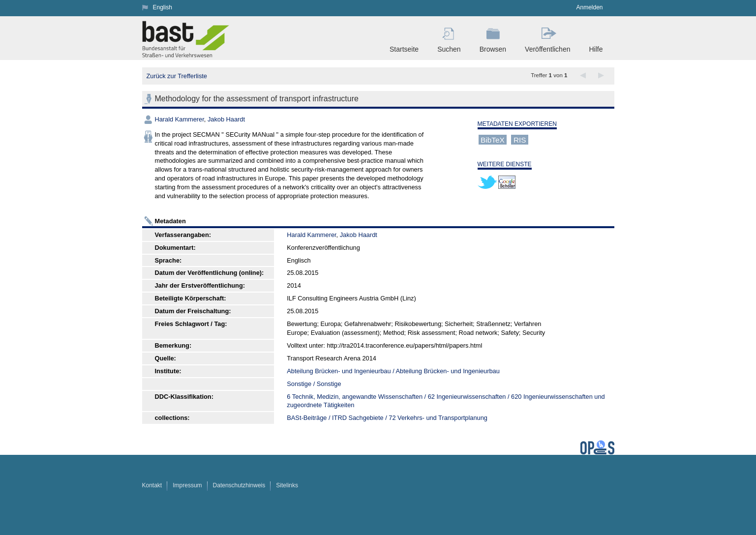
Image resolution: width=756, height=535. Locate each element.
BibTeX (493, 139)
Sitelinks (287, 485)
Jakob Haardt (226, 119)
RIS (520, 139)
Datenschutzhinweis (239, 485)
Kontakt (152, 485)
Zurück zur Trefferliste (177, 76)
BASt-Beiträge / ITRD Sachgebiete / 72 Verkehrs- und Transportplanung (387, 418)
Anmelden (589, 7)
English (163, 7)
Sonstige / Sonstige (314, 384)
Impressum (187, 485)
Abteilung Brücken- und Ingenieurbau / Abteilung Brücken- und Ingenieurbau (393, 371)
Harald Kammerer (180, 119)
